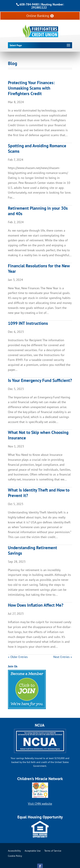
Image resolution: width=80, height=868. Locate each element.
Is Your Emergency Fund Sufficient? (40, 380)
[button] (39, 45)
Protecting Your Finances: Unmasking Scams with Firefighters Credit (31, 88)
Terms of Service (53, 851)
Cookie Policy (15, 856)
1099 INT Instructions (28, 323)
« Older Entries (18, 657)
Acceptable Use (33, 851)
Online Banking (38, 16)
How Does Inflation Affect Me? (36, 605)
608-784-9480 (29, 4)
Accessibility (14, 851)
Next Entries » (63, 657)
